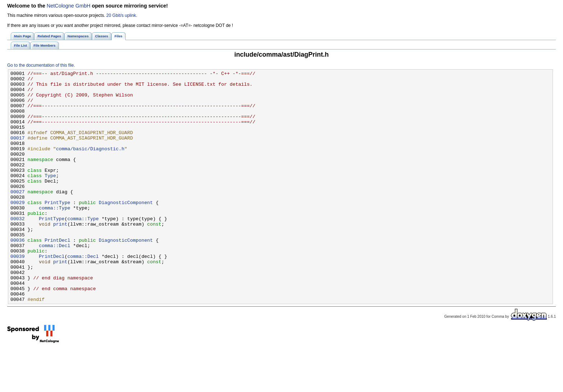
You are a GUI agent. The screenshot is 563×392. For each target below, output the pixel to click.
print (60, 255)
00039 (18, 294)
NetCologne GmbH (69, 6)
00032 (18, 249)
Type (50, 197)
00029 (18, 229)
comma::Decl (54, 281)
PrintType (57, 229)
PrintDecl (57, 274)
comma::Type (54, 236)
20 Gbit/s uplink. (122, 15)
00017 (18, 152)
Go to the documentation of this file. (41, 65)
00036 (18, 274)
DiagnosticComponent (126, 229)
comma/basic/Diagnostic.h (90, 165)
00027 (18, 216)
